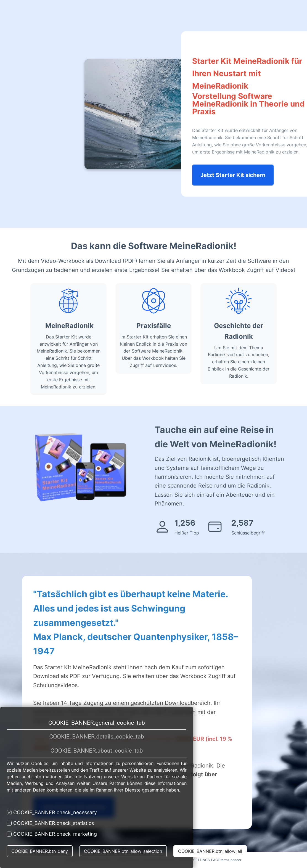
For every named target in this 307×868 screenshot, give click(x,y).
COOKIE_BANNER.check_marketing (52, 834)
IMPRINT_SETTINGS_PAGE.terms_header (210, 860)
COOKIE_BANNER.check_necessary (52, 812)
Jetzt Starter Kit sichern (233, 175)
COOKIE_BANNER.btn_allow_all (210, 851)
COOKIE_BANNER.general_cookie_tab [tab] (97, 723)
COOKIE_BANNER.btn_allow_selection (123, 851)
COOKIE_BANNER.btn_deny (40, 851)
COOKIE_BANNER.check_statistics (50, 823)
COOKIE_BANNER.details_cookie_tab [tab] (96, 737)
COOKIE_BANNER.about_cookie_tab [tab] (97, 751)
